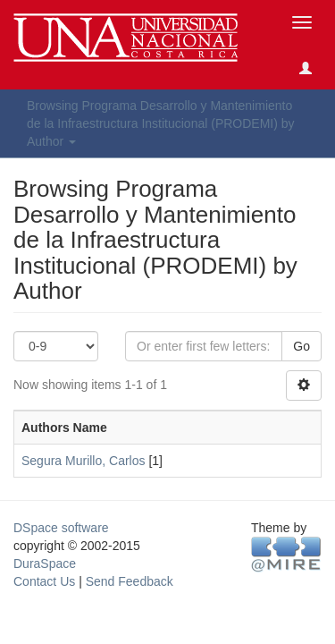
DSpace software (61, 528)
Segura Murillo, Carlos (84, 461)
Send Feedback (130, 581)
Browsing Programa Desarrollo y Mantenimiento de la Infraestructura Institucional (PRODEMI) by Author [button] (161, 123)
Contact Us (44, 581)
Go (301, 346)
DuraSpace (45, 563)
